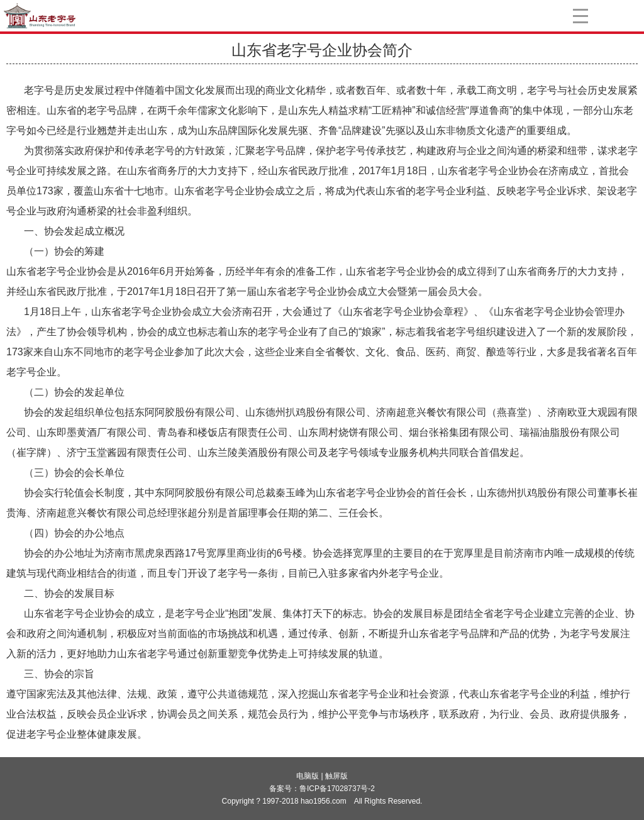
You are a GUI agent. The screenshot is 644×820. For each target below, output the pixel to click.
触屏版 (336, 776)
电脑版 (308, 776)
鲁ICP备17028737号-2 (337, 789)
